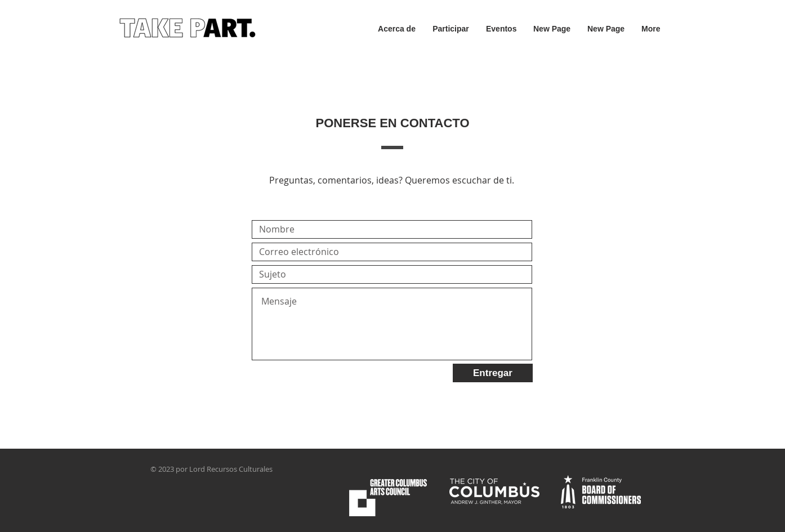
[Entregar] (493, 373)
